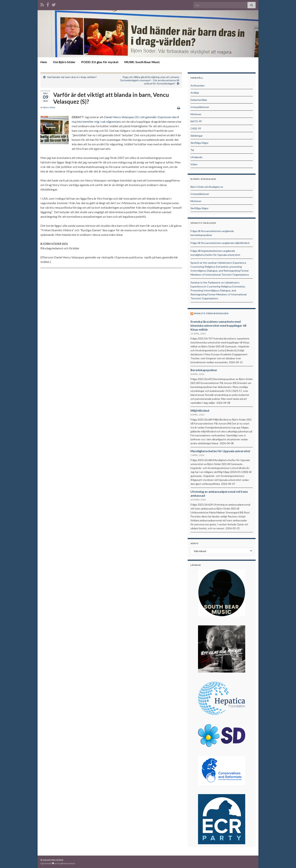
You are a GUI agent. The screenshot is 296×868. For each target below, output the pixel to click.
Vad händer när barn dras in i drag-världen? (72, 77)
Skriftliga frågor (200, 143)
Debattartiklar (199, 100)
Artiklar (195, 93)
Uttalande (196, 157)
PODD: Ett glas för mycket (100, 62)
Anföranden (198, 85)
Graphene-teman (66, 863)
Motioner (196, 114)
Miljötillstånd (200, 410)
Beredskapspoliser (204, 370)
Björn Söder (49, 107)
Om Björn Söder (64, 62)
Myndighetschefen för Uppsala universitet (220, 451)
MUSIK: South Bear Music (142, 62)
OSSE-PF (196, 128)
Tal (192, 150)
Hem (44, 62)
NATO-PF (196, 121)
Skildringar (197, 136)
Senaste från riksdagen (211, 313)
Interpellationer (200, 107)
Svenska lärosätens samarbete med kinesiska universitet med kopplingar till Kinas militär (218, 325)
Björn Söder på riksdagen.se (207, 187)
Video (194, 164)
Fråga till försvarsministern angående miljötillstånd (220, 243)
